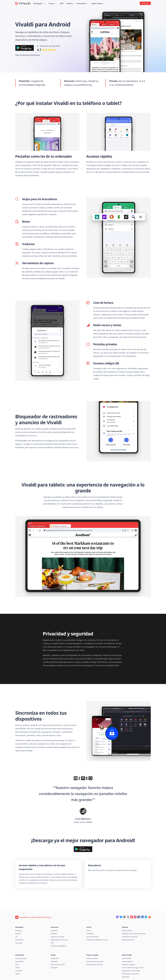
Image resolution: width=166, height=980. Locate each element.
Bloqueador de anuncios (59, 940)
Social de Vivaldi (21, 958)
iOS (16, 937)
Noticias (70, 3)
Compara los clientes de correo (97, 940)
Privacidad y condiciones (130, 974)
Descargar (19, 943)
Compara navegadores (59, 946)
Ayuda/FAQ (55, 958)
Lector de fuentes (92, 937)
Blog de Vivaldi (127, 931)
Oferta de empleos (128, 965)
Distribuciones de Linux (95, 965)
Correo (53, 4)
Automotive (19, 940)
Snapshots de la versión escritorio (134, 934)
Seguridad (126, 977)
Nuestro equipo (127, 961)
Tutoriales (54, 961)
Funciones (54, 931)
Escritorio (19, 931)
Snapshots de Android (130, 937)
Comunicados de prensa (95, 961)
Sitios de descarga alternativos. (28, 55)
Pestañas (54, 934)
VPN (62, 3)
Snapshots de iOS (128, 940)
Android (18, 934)
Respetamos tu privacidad (131, 971)
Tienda (18, 974)
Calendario (90, 934)
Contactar (54, 968)
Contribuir (19, 971)
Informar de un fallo (58, 965)
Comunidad (82, 4)
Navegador (39, 4)
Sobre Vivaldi (98, 4)
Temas (17, 968)
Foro (17, 965)
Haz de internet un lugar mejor (133, 968)
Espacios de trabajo (58, 937)
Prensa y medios (92, 958)
